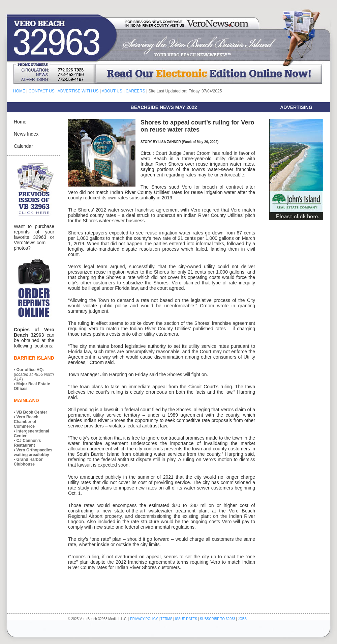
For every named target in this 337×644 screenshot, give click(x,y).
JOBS (242, 619)
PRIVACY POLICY (144, 619)
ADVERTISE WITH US (78, 91)
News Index (26, 134)
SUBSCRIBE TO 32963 (218, 619)
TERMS (166, 619)
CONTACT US (42, 91)
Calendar (23, 146)
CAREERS (135, 91)
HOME (19, 91)
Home (20, 122)
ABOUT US (112, 91)
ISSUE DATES (186, 619)
